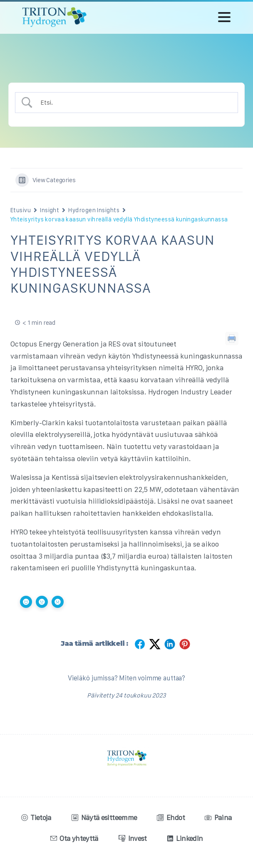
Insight (50, 210)
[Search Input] (134, 102)
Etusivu (21, 210)
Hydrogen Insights (94, 210)
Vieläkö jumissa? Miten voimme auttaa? (126, 678)
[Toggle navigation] (224, 17)
